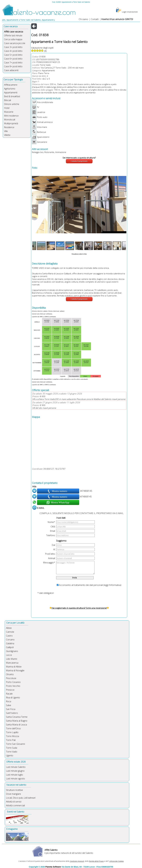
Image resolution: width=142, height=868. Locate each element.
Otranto (10, 674)
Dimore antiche (12, 104)
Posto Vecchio (13, 686)
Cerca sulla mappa (13, 39)
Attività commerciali (15, 805)
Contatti (95, 19)
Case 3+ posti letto (13, 47)
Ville (6, 131)
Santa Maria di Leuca (16, 725)
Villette (7, 135)
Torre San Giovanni (15, 744)
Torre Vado (45, 65)
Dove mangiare (13, 794)
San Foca (11, 709)
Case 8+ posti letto (13, 66)
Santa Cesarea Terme (17, 717)
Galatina (10, 643)
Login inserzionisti (130, 12)
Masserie (9, 112)
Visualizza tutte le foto (79, 254)
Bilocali (7, 100)
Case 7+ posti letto (13, 63)
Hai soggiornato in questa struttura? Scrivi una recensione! (79, 608)
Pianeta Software (53, 867)
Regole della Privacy (96, 861)
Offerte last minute (13, 35)
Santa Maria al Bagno (17, 721)
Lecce (9, 655)
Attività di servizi (14, 802)
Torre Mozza (12, 736)
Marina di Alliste (14, 667)
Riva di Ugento (13, 698)
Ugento (10, 755)
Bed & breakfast (12, 96)
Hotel (7, 108)
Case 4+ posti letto (13, 51)
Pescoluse (11, 678)
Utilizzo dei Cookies (116, 861)
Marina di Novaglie (15, 670)
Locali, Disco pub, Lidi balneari (21, 798)
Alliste (9, 628)
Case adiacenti (11, 70)
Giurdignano (12, 651)
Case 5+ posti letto (13, 55)
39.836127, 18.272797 (54, 469)
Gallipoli (10, 647)
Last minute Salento (16, 767)
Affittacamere (11, 85)
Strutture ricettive (14, 790)
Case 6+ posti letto (13, 59)
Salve (9, 705)
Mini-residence (11, 116)
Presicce (10, 690)
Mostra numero (60, 491)
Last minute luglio (14, 775)
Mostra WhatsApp (60, 502)
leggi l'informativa (112, 585)
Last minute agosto (15, 779)
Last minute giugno (15, 771)
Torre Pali (11, 740)
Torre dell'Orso (13, 728)
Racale (9, 694)
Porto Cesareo (13, 682)
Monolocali (10, 120)
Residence (9, 127)
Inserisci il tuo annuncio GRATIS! (117, 19)
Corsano (10, 640)
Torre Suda (12, 748)
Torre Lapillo (12, 732)
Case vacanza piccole (15, 43)
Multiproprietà (11, 123)
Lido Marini (12, 659)
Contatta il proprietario (79, 161)
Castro (9, 636)
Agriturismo (10, 89)
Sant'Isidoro (12, 713)
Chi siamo (83, 19)
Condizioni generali (77, 861)
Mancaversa (12, 663)
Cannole (10, 632)
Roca (9, 701)
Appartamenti (11, 92)
